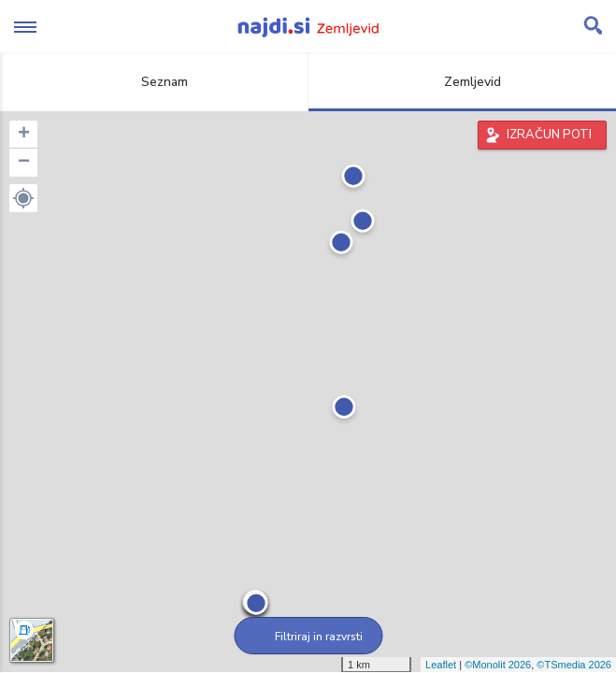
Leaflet (441, 665)
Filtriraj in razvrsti (308, 637)
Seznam (154, 82)
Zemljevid (462, 82)
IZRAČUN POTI (549, 135)
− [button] (24, 163)
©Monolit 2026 (498, 665)
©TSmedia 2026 (574, 665)
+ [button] (24, 135)
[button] (23, 198)
